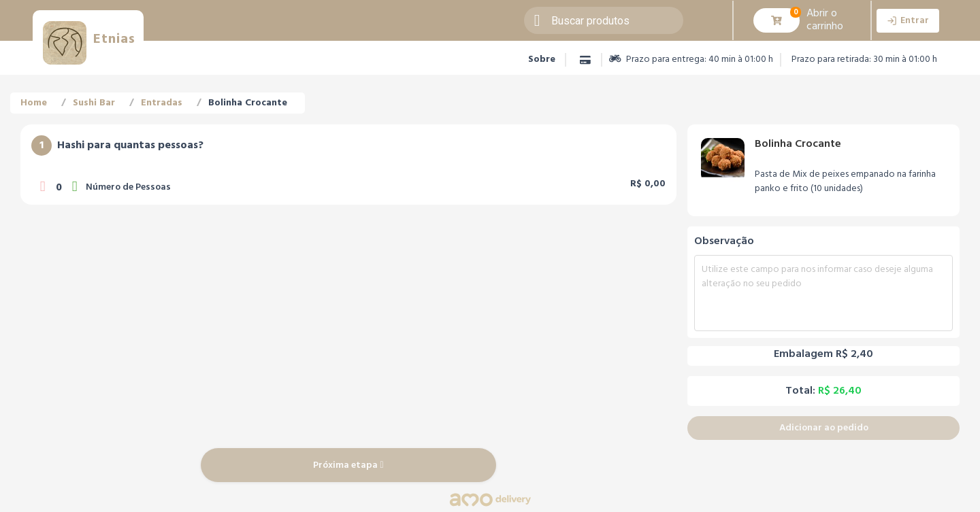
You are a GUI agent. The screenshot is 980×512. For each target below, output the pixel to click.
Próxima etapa (348, 465)
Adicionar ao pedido (824, 428)
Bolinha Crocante (248, 103)
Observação (724, 241)
